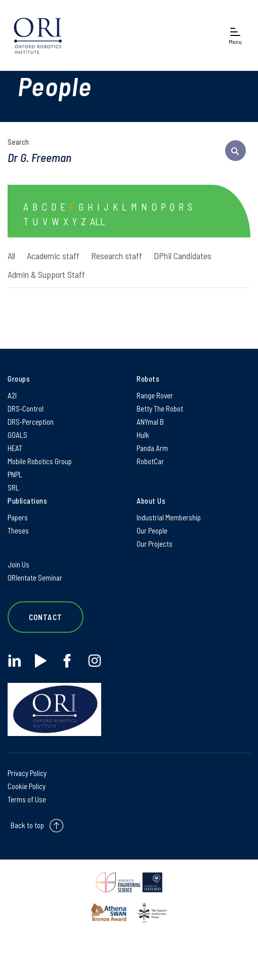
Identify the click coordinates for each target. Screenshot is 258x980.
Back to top (27, 825)
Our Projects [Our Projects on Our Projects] (155, 544)
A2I (12, 395)
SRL (13, 487)
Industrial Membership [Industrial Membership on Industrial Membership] (169, 517)
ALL (98, 221)
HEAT (15, 448)
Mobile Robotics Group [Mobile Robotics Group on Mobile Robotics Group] (40, 461)
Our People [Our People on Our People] (152, 530)
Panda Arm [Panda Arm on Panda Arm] (152, 448)
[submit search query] (235, 151)
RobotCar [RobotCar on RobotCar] (150, 461)
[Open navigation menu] (235, 36)
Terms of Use (27, 799)
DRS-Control (26, 409)
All (11, 256)
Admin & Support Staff (46, 274)
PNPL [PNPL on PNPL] (15, 474)
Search (18, 142)
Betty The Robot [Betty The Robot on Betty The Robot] (160, 409)
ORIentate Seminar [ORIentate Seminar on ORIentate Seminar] (35, 578)
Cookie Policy (27, 786)
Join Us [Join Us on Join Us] (18, 564)
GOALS (17, 435)
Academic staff (53, 256)
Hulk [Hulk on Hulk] (143, 435)
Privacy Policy (27, 773)
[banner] (38, 35)
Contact (46, 617)
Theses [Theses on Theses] (18, 530)
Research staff (117, 256)
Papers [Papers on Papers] (18, 517)
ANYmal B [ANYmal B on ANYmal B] (150, 422)
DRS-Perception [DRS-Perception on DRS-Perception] (31, 422)
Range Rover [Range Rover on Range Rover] (155, 395)
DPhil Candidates (183, 256)
